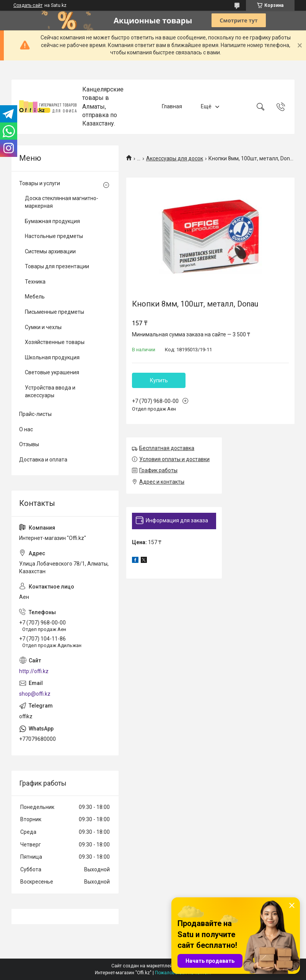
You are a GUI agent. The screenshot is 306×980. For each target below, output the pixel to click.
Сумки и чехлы (43, 327)
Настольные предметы (54, 236)
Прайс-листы (35, 414)
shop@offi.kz (35, 694)
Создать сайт (28, 5)
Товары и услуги (40, 183)
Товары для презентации (57, 266)
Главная (172, 106)
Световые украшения (52, 372)
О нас (26, 429)
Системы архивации (50, 251)
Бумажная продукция (52, 221)
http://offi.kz (34, 671)
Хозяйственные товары (55, 342)
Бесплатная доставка (167, 448)
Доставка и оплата (43, 460)
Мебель (35, 297)
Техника (35, 282)
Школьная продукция (52, 357)
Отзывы (29, 444)
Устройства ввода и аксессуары (50, 391)
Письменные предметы (55, 312)
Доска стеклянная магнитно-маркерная (62, 202)
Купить (159, 380)
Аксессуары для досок (175, 158)
